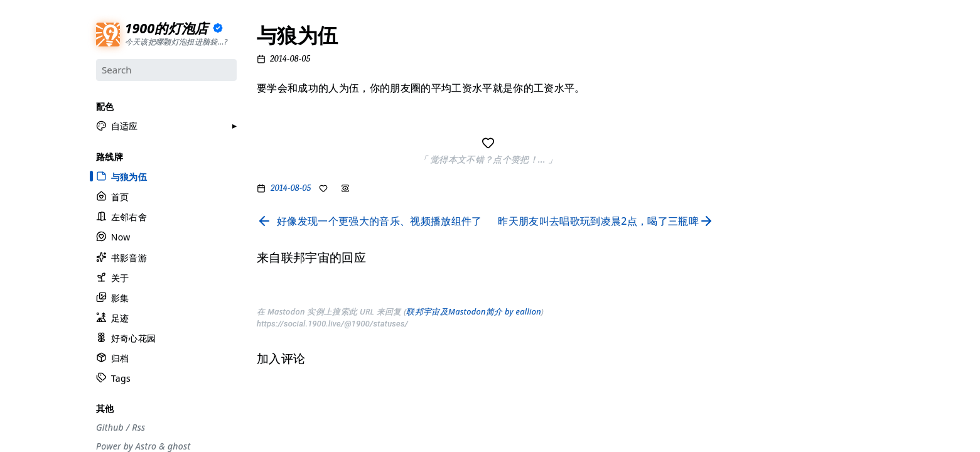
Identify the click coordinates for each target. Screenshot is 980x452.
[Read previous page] (369, 221)
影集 (112, 297)
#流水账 (753, 57)
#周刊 (749, 219)
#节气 (749, 73)
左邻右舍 (121, 216)
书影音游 (121, 256)
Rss (138, 427)
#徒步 (749, 251)
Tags (113, 378)
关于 (112, 277)
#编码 (749, 154)
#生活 (749, 122)
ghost (179, 446)
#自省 (749, 203)
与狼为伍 (121, 176)
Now (113, 236)
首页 (112, 196)
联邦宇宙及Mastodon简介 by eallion (474, 311)
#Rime (751, 267)
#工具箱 (753, 138)
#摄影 (749, 89)
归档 (112, 358)
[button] (117, 126)
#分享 (749, 41)
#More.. (753, 284)
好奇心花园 (126, 337)
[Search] (166, 70)
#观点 (749, 170)
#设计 (749, 105)
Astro (146, 446)
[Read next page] (608, 221)
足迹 (112, 317)
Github (110, 427)
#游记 (749, 186)
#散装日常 (757, 235)
